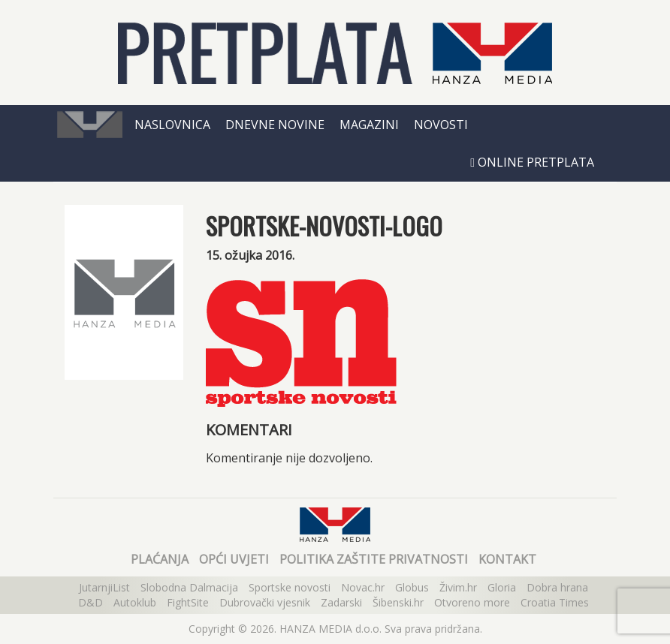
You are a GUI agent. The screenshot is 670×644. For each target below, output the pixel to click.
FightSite (188, 602)
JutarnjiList (104, 587)
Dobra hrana (557, 587)
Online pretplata (532, 162)
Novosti (441, 125)
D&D (91, 602)
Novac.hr (363, 587)
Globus (412, 587)
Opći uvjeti (234, 559)
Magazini (369, 125)
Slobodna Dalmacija (189, 587)
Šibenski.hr (398, 602)
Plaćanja (160, 559)
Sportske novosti (290, 587)
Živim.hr (458, 587)
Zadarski (341, 602)
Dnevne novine (275, 125)
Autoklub (135, 602)
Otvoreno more (472, 602)
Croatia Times (555, 602)
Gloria (502, 587)
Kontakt (507, 559)
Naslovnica (172, 125)
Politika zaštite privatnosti (374, 559)
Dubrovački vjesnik (265, 602)
